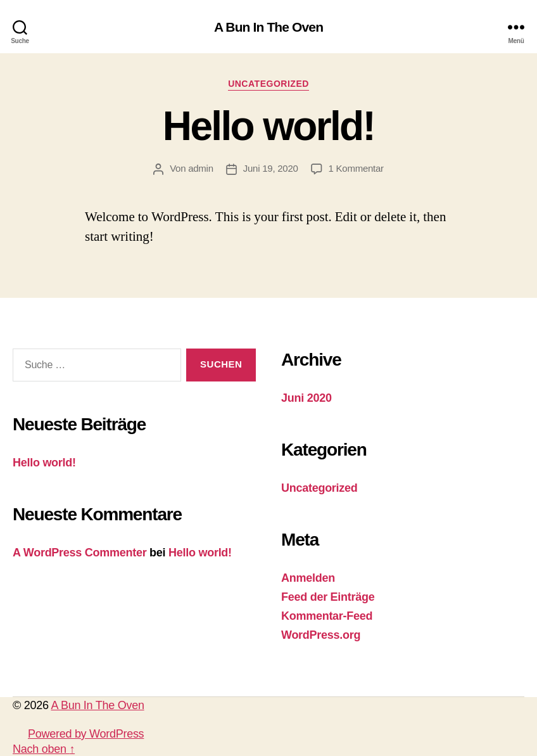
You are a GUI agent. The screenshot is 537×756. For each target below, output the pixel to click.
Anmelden (308, 578)
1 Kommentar (356, 168)
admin (201, 168)
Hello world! (268, 126)
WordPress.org (321, 635)
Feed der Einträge (328, 597)
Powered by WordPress (86, 734)
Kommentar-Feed (327, 616)
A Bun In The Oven (268, 27)
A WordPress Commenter (79, 553)
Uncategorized (268, 84)
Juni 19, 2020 (271, 168)
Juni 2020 (306, 398)
